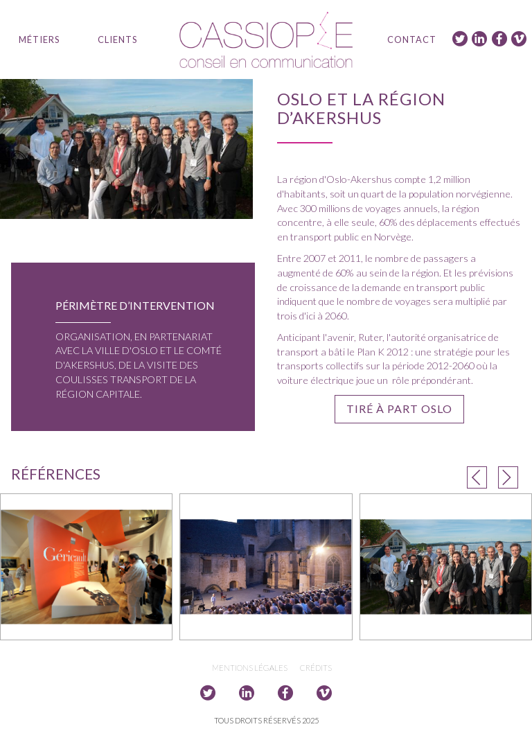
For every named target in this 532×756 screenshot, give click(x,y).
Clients (117, 39)
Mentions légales (250, 668)
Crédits (316, 668)
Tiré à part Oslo (399, 408)
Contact (412, 39)
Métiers (39, 39)
